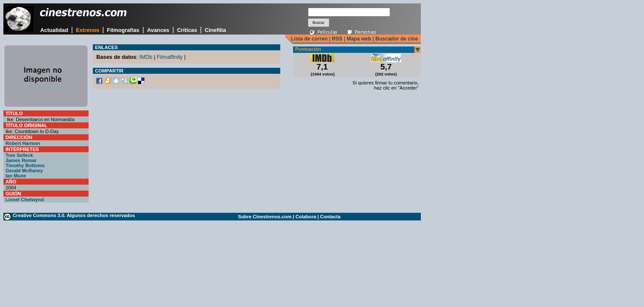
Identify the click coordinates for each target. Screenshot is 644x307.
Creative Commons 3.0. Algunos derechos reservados (74, 215)
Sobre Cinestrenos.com (265, 217)
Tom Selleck (19, 155)
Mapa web (359, 39)
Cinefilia (216, 30)
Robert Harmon (23, 143)
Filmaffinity (170, 57)
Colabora (306, 217)
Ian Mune (16, 176)
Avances (158, 30)
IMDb (146, 57)
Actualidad (54, 30)
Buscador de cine (396, 39)
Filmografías (123, 30)
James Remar (21, 160)
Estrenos (88, 30)
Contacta (331, 217)
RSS (337, 39)
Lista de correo (309, 39)
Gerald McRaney (24, 171)
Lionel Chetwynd (25, 200)
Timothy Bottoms (25, 165)
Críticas (187, 30)
